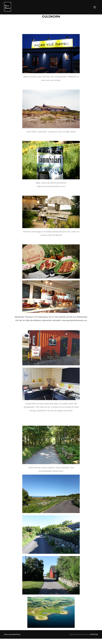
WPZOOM (94, 640)
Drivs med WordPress (12, 640)
